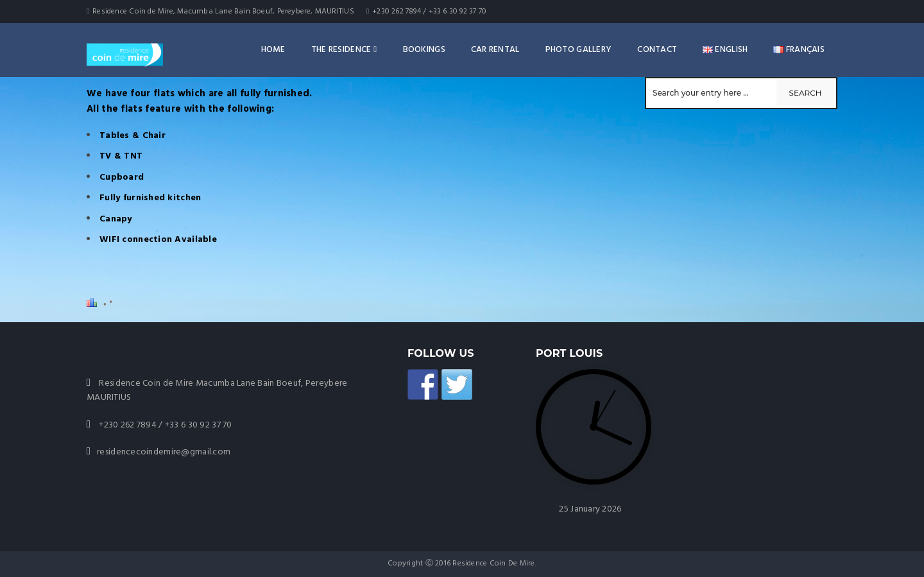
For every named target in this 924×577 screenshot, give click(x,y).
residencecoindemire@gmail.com (164, 452)
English (725, 50)
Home (273, 50)
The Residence (344, 50)
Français (799, 50)
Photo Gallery (579, 50)
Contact (657, 50)
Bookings (424, 50)
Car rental (495, 50)
